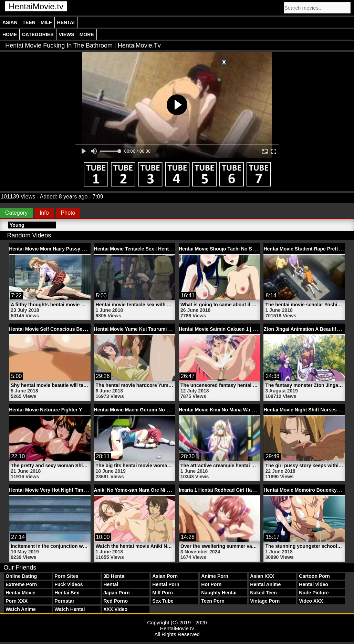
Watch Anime (21, 609)
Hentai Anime (265, 584)
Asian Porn (165, 576)
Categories (38, 34)
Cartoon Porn (314, 576)
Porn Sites (66, 576)
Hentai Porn (166, 584)
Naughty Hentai (219, 593)
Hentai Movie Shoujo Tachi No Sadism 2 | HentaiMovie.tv (243, 249)
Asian (10, 22)
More (87, 34)
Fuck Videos (69, 584)
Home (10, 34)
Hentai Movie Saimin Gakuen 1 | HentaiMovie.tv (233, 329)
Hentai (66, 22)
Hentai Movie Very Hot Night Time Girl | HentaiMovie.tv (71, 490)
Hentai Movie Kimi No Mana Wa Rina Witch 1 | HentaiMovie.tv (248, 410)
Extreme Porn (21, 584)
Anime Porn (215, 576)
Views (67, 34)
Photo (68, 213)
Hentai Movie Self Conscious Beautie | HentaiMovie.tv (70, 329)
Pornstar (64, 601)
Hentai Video (314, 584)
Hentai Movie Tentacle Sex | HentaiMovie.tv (143, 249)
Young (17, 225)
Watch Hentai (70, 609)
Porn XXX (17, 601)
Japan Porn (116, 593)
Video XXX (311, 601)
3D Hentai (114, 576)
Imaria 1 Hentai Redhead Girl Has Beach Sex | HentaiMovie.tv (248, 490)
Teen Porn (213, 601)
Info (44, 213)
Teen (29, 22)
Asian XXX (262, 576)
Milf (46, 22)
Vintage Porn (265, 601)
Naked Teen (263, 593)
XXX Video (115, 609)
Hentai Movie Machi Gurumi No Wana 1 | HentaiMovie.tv (158, 410)
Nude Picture (314, 593)
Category (16, 213)
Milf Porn (163, 593)
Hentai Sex (67, 593)
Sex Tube (163, 601)
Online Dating (21, 576)
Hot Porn (211, 584)
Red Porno (116, 601)
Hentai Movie (20, 593)
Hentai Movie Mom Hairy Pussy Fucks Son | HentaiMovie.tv (76, 249)
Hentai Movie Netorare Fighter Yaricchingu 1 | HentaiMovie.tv (79, 410)
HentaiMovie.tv (36, 6)
